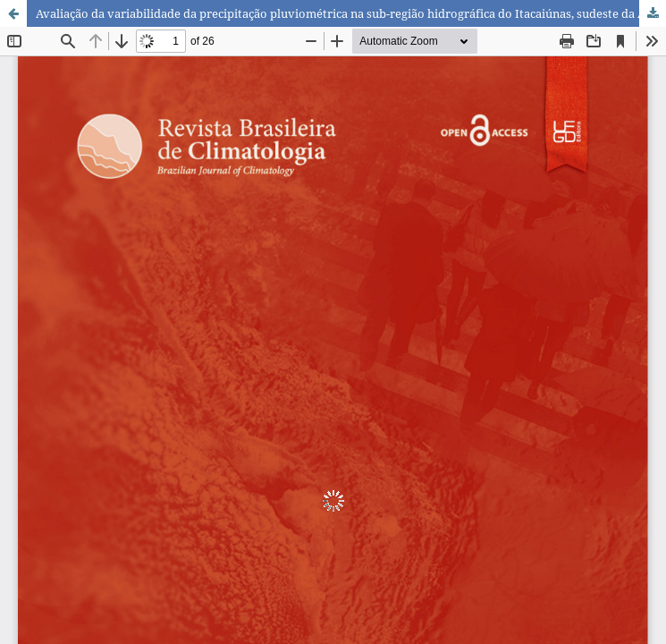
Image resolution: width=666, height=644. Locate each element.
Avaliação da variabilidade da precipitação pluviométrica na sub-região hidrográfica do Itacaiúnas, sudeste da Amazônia (351, 13)
